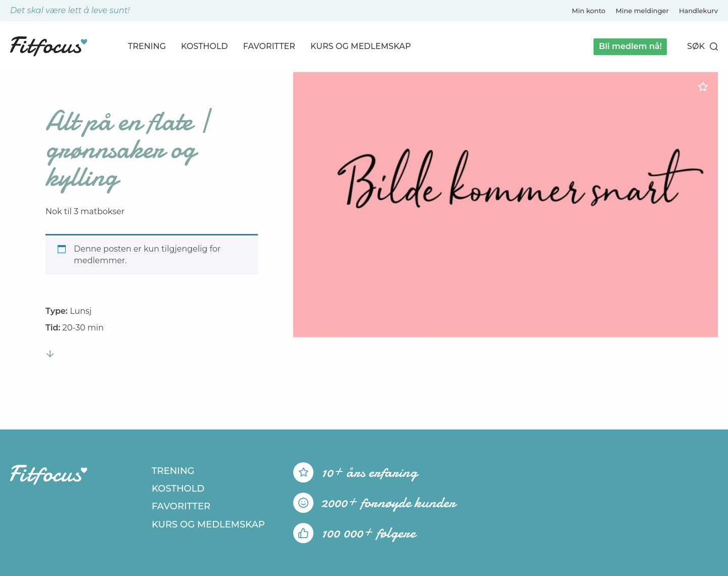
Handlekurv (698, 11)
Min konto (589, 11)
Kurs (361, 46)
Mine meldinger (642, 11)
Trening (147, 46)
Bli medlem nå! (630, 46)
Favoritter (269, 46)
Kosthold (204, 46)
